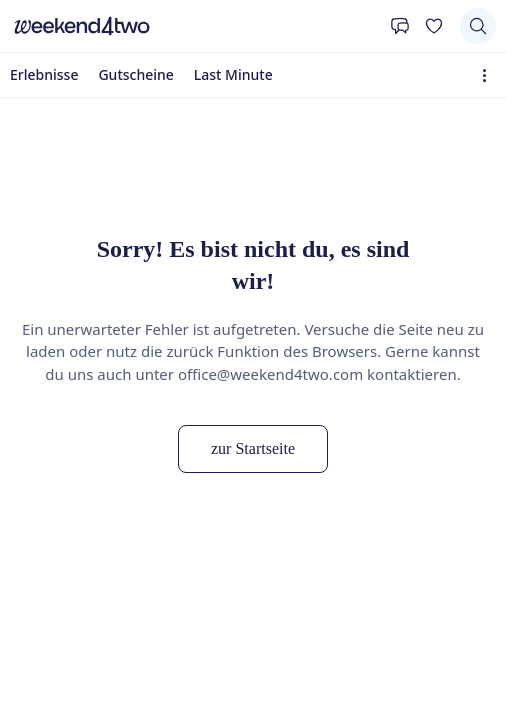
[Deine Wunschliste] (434, 26)
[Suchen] (478, 26)
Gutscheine (135, 74)
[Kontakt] (400, 26)
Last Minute (233, 74)
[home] (195, 26)
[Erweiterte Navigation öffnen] (488, 75)
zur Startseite (253, 448)
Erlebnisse (44, 74)
